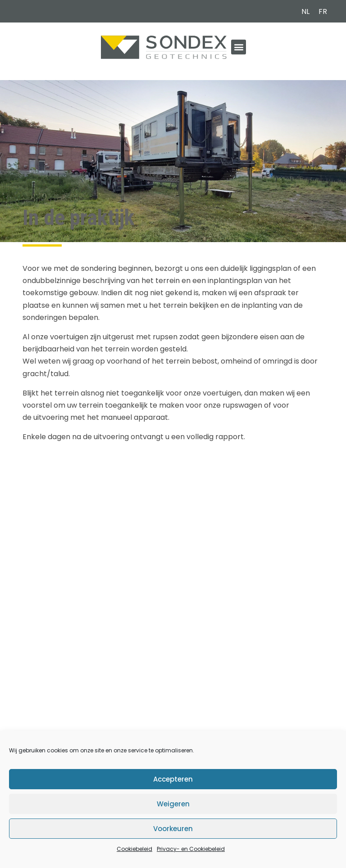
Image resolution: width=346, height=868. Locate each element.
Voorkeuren (173, 829)
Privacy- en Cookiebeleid (191, 849)
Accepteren (173, 779)
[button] (239, 47)
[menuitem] (305, 12)
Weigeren (173, 804)
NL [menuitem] (305, 11)
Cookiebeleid (134, 849)
